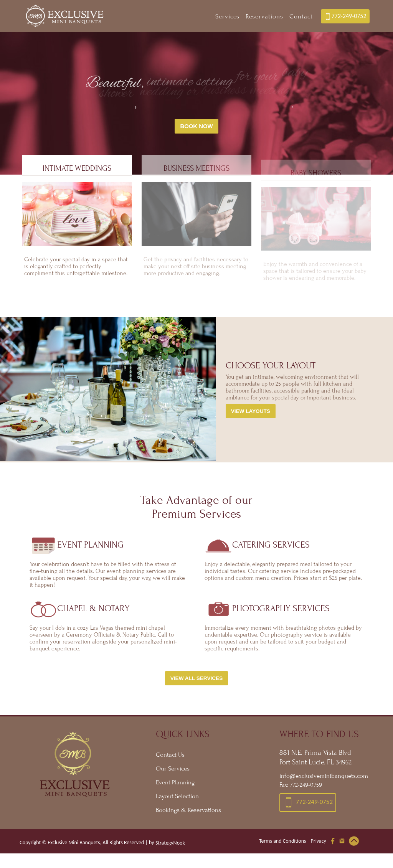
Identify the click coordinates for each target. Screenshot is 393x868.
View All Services (196, 681)
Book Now (196, 126)
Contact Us (170, 757)
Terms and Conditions (283, 844)
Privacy (319, 844)
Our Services (173, 771)
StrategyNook (170, 846)
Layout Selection (177, 799)
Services (227, 17)
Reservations (264, 17)
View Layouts (251, 414)
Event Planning (175, 785)
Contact (301, 17)
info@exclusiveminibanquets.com (324, 779)
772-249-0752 (345, 16)
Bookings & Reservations (188, 813)
